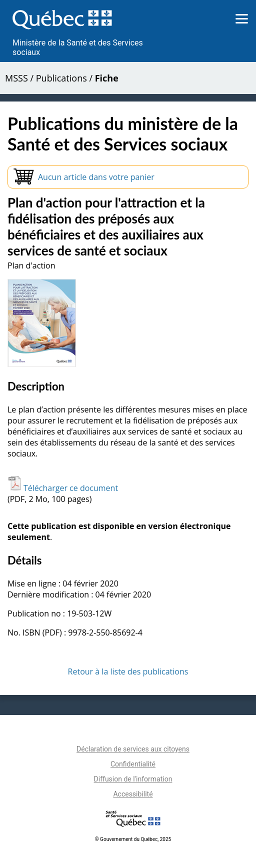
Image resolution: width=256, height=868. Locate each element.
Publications (61, 78)
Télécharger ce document (63, 488)
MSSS (16, 78)
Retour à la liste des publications (128, 671)
